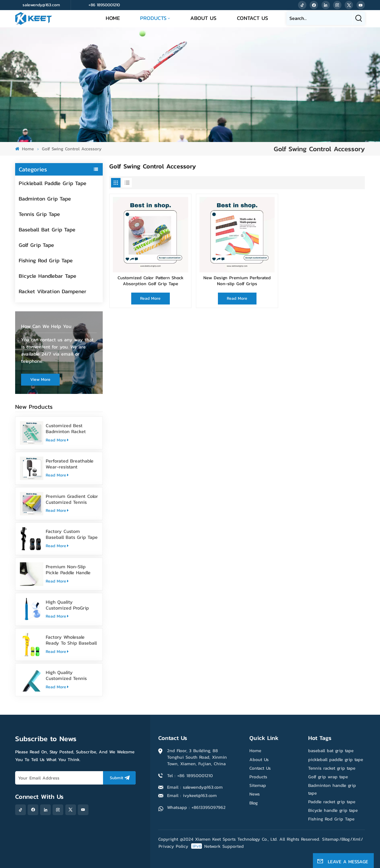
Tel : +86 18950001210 (190, 775)
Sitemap (258, 785)
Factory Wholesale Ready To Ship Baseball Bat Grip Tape (71, 640)
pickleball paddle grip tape (336, 759)
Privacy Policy (173, 846)
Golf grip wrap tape (328, 777)
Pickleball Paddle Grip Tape (53, 183)
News (255, 794)
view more (40, 379)
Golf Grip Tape (36, 245)
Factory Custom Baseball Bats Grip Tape (72, 534)
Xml (356, 839)
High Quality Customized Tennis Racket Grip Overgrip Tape (68, 675)
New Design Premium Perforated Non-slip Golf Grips (237, 281)
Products (153, 18)
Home (113, 18)
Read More (57, 440)
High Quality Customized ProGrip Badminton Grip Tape (69, 605)
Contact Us (252, 18)
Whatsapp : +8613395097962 (196, 807)
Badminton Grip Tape (45, 199)
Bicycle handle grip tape (333, 810)
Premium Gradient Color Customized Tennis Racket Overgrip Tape (72, 499)
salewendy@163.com (41, 5)
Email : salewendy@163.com (195, 787)
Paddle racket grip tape (332, 802)
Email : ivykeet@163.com (192, 795)
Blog (254, 803)
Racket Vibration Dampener (53, 291)
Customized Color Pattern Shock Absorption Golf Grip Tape (151, 281)
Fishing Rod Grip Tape (46, 260)
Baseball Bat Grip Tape (47, 229)
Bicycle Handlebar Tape (47, 276)
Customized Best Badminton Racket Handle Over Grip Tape (70, 428)
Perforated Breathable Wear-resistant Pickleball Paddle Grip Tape (70, 464)
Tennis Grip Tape (39, 214)
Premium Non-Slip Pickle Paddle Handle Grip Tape (68, 569)
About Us (203, 18)
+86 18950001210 (104, 5)
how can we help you (46, 326)
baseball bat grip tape (331, 751)
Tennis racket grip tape (332, 768)
